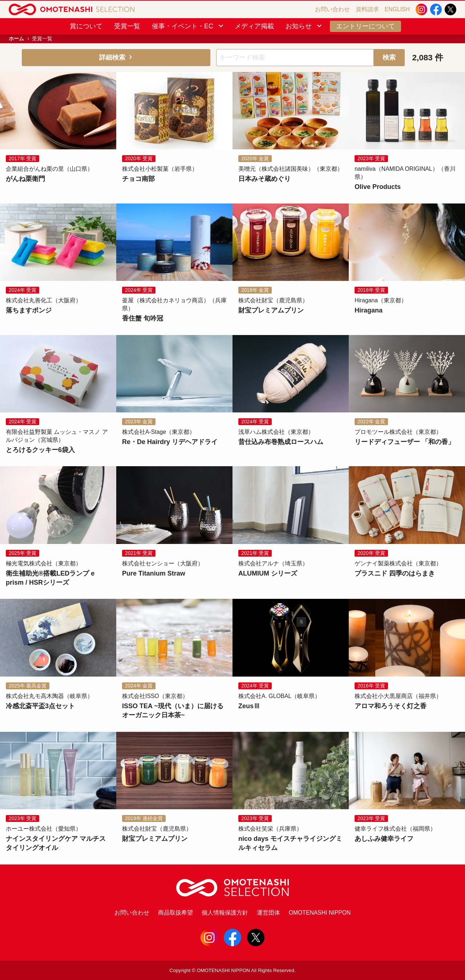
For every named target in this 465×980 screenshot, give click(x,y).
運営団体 (268, 913)
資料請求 (367, 9)
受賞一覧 (127, 26)
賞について (86, 26)
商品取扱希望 (175, 913)
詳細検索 (116, 57)
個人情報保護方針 (225, 913)
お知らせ (304, 26)
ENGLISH (397, 9)
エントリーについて (365, 26)
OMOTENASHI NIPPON (320, 913)
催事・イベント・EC (188, 26)
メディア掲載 (254, 26)
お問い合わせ (332, 9)
